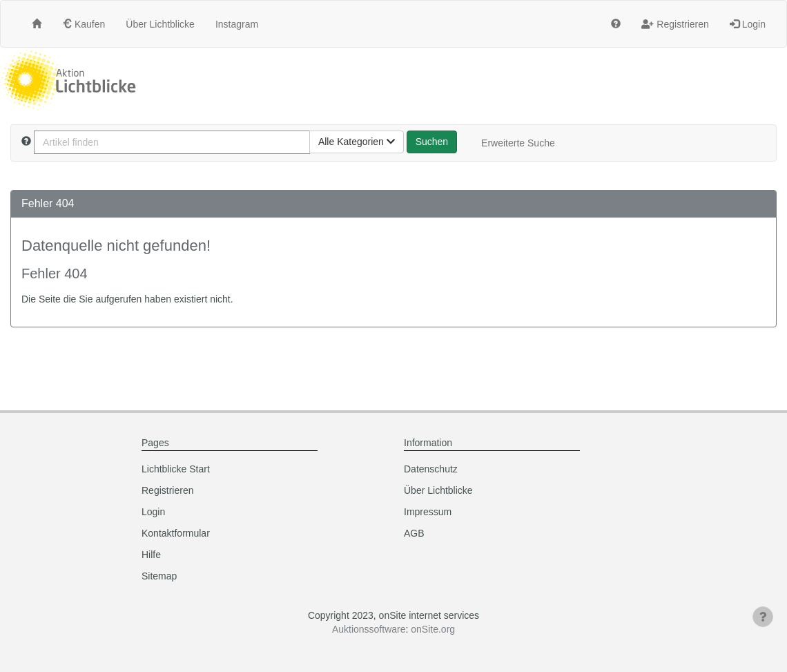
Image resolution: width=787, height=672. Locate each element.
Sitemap (159, 576)
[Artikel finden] (172, 142)
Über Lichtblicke (160, 24)
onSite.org (433, 629)
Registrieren (675, 24)
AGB (414, 533)
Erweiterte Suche (518, 143)
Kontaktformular (176, 533)
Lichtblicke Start (176, 469)
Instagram (237, 24)
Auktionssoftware (369, 629)
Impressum (428, 512)
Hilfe (151, 555)
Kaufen (84, 24)
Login (748, 24)
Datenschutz (431, 469)
